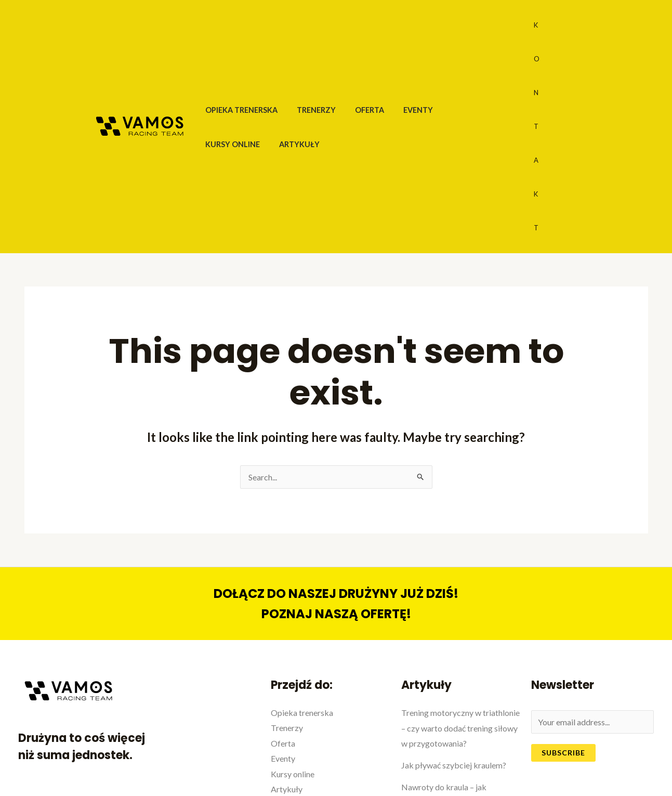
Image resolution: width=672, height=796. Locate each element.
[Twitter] (573, 753)
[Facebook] (528, 753)
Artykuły (223, 77)
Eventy (403, 42)
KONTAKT (535, 59)
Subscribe (563, 617)
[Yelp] (640, 753)
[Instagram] (595, 753)
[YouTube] (550, 753)
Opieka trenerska (239, 42)
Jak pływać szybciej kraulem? (454, 630)
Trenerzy (309, 42)
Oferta (359, 42)
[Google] (617, 753)
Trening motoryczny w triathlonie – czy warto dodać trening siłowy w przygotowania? (460, 593)
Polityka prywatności (311, 767)
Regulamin (292, 752)
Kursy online (460, 42)
